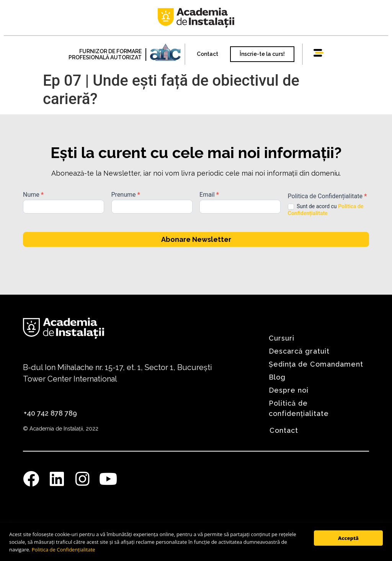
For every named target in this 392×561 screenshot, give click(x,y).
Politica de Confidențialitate (64, 550)
